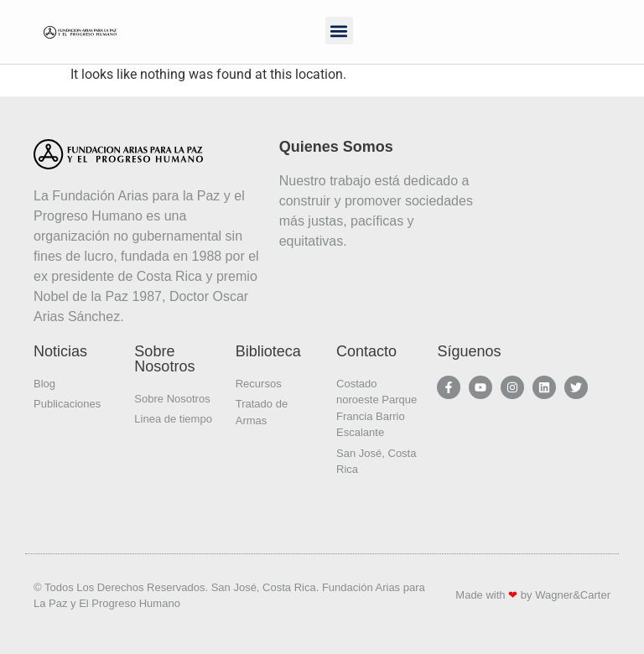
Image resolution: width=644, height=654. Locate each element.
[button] (339, 31)
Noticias (60, 351)
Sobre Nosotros (164, 359)
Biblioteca (268, 351)
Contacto (366, 351)
